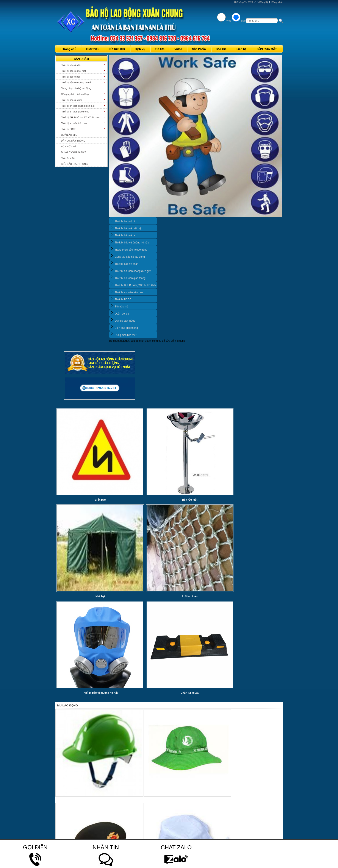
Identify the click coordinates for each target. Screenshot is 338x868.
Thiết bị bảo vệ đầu (71, 65)
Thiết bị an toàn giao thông (75, 112)
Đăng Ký (264, 2)
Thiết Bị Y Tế (68, 158)
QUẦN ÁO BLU (69, 135)
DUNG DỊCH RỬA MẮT (74, 152)
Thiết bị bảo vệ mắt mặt (73, 71)
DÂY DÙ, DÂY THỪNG (73, 141)
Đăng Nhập (277, 2)
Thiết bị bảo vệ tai (70, 77)
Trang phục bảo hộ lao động (76, 88)
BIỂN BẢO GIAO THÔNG (74, 164)
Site (243, 21)
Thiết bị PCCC (69, 129)
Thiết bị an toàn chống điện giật (78, 106)
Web (229, 21)
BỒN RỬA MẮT (69, 146)
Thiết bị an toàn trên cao (74, 123)
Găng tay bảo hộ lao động (75, 94)
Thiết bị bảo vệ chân (72, 100)
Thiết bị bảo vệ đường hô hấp (77, 83)
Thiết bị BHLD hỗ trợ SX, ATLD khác (80, 117)
